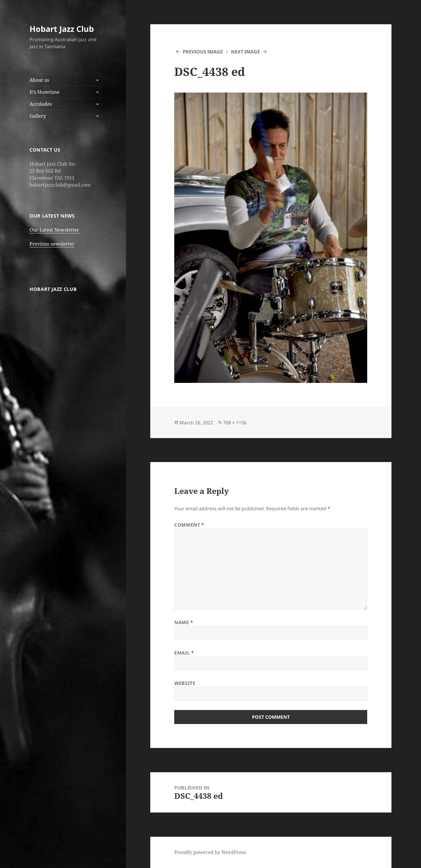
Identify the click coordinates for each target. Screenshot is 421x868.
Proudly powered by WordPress (210, 852)
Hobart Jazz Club (62, 29)
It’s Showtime (45, 92)
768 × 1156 (235, 423)
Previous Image (203, 52)
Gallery (38, 116)
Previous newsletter (52, 244)
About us (39, 80)
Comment (189, 525)
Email (184, 653)
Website (185, 683)
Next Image (245, 52)
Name (184, 622)
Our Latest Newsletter (54, 230)
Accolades (41, 104)
